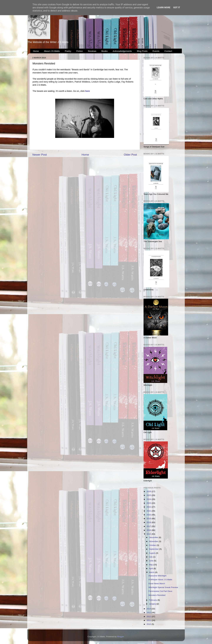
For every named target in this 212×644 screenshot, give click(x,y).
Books (105, 51)
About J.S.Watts (52, 51)
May (151, 565)
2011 (149, 620)
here (88, 91)
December (154, 537)
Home (36, 51)
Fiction (79, 51)
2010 (149, 624)
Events (156, 51)
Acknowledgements (122, 51)
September (154, 549)
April (151, 568)
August (152, 553)
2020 (149, 515)
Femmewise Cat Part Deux (160, 591)
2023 (149, 503)
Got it (177, 8)
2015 (149, 534)
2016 (149, 530)
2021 (149, 511)
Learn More (164, 8)
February (153, 600)
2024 (149, 499)
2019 (149, 519)
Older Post (130, 155)
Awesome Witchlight (157, 576)
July (151, 557)
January (153, 604)
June (151, 561)
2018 (149, 522)
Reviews (92, 51)
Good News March (157, 584)
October (153, 545)
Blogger (121, 637)
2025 (149, 495)
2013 (149, 613)
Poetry (68, 51)
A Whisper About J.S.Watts (160, 580)
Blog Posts (142, 51)
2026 (149, 491)
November (154, 541)
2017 (149, 526)
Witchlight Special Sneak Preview (163, 587)
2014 (149, 609)
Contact (168, 51)
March (152, 572)
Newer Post (40, 155)
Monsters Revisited (157, 595)
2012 (149, 617)
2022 (149, 507)
